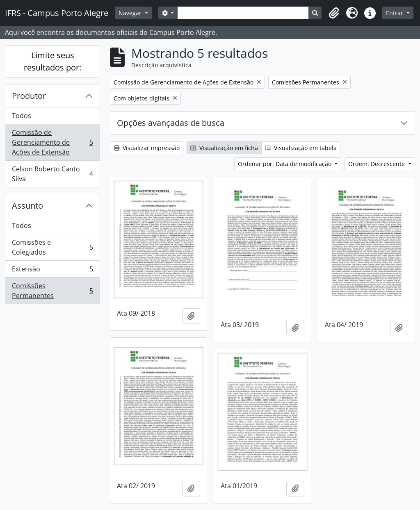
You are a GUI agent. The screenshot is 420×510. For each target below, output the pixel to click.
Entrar (395, 13)
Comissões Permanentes (52, 291)
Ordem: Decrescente (377, 164)
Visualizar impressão (147, 148)
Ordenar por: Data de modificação (285, 164)
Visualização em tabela (301, 148)
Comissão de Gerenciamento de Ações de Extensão (52, 142)
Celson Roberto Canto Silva (52, 174)
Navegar (131, 13)
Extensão (52, 271)
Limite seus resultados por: (52, 61)
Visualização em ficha (224, 148)
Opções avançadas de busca (171, 123)
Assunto (27, 206)
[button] (334, 13)
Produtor (29, 96)
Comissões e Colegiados (52, 247)
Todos (22, 116)
